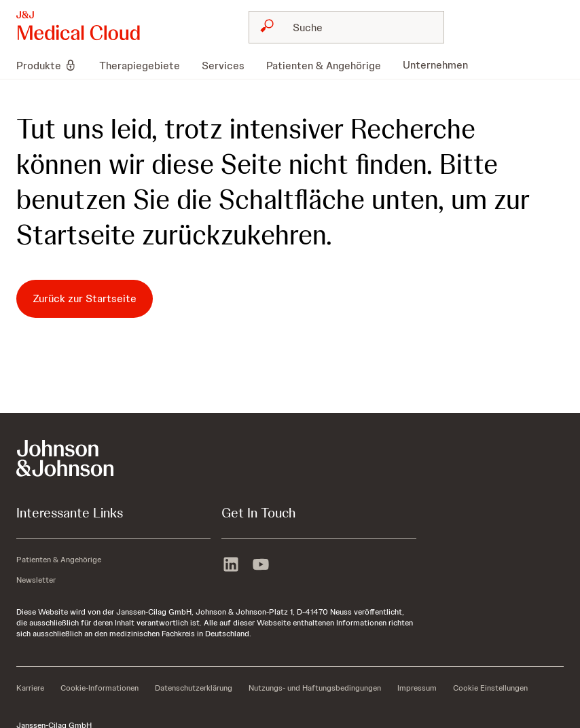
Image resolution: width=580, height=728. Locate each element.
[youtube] (261, 566)
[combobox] (346, 27)
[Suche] (355, 27)
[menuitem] (52, 65)
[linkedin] (231, 566)
